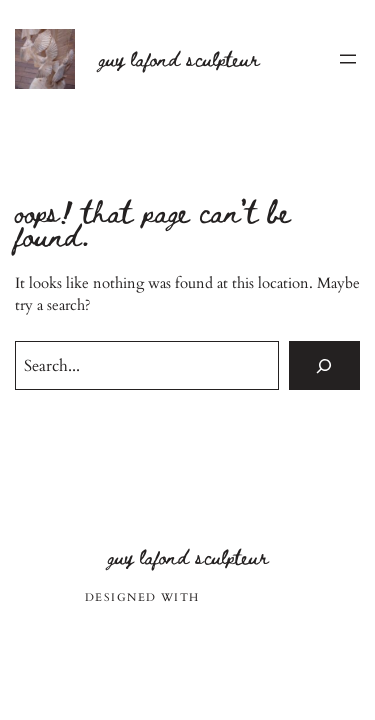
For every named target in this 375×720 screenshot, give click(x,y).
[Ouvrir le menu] (348, 59)
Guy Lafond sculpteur (179, 58)
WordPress (247, 597)
